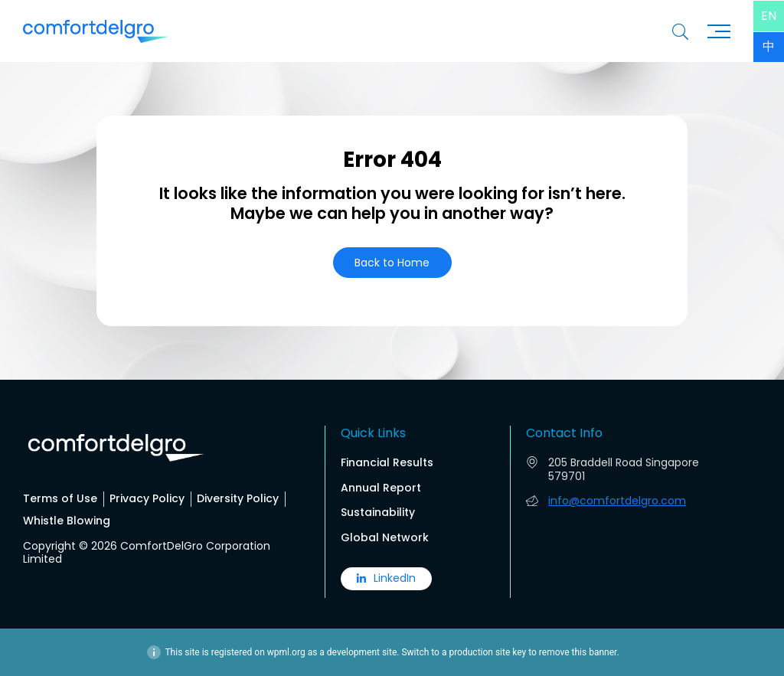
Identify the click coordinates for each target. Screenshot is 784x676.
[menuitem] (769, 16)
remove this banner (578, 652)
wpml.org (286, 652)
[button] (392, 263)
